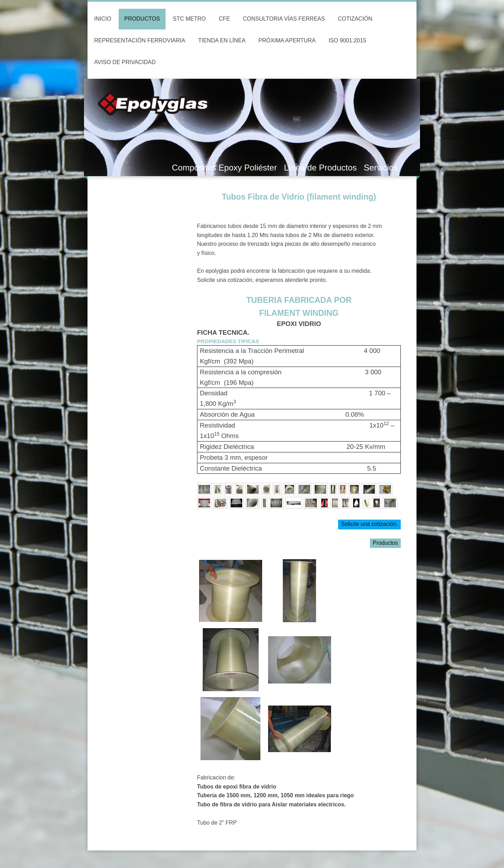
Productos (385, 543)
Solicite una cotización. (369, 524)
